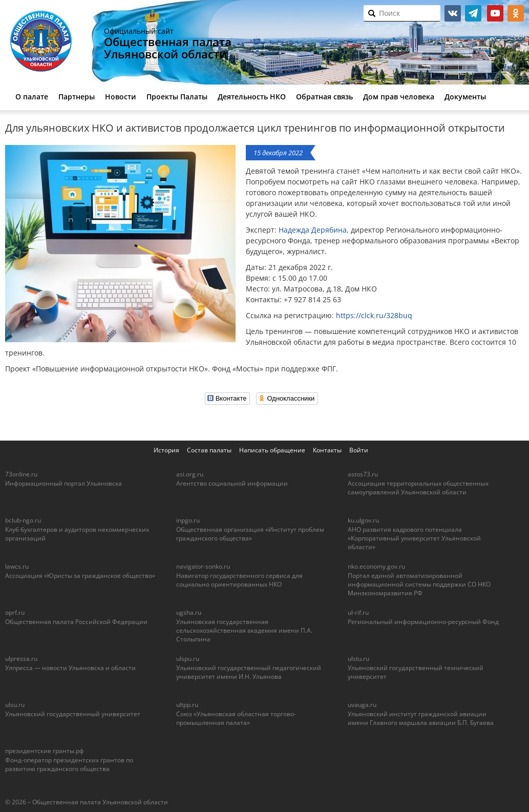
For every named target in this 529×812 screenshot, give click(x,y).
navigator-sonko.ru (203, 566)
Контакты (327, 450)
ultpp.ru (187, 705)
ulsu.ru (15, 705)
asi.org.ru (190, 474)
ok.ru (516, 13)
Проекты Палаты (177, 97)
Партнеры (77, 97)
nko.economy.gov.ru (376, 566)
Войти (359, 450)
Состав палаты (209, 450)
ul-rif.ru (358, 612)
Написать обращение (272, 450)
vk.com (453, 13)
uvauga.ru (362, 705)
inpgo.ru (188, 520)
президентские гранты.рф (45, 751)
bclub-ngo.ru (23, 520)
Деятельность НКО (252, 97)
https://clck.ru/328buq (374, 315)
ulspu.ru (188, 659)
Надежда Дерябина (313, 230)
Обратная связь (324, 97)
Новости (121, 97)
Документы (465, 97)
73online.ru (21, 474)
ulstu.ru (358, 659)
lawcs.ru (17, 566)
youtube (495, 13)
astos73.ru (363, 474)
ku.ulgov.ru (363, 520)
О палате (32, 97)
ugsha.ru (189, 612)
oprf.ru (15, 612)
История (166, 450)
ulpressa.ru (21, 659)
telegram (473, 13)
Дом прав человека (399, 97)
